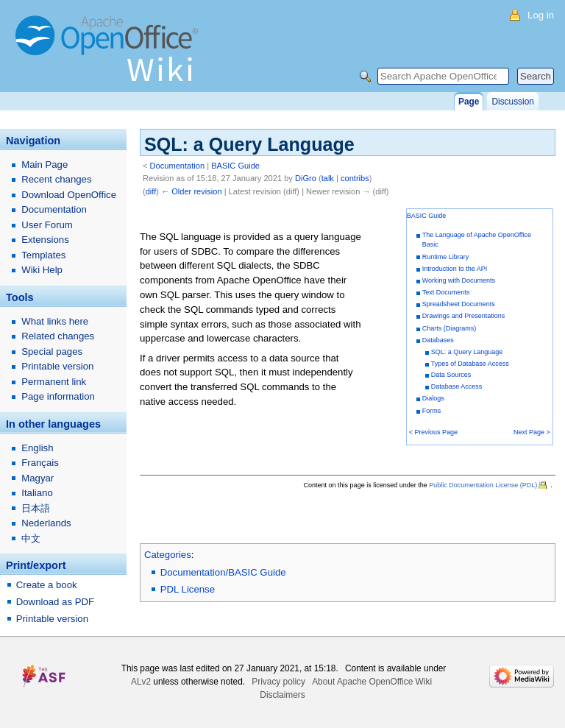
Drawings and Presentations (464, 316)
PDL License (188, 589)
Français (40, 463)
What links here (55, 321)
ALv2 (141, 682)
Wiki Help (42, 270)
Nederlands (46, 523)
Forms (432, 411)
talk (328, 178)
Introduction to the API (455, 269)
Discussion (512, 102)
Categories (168, 555)
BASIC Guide (235, 166)
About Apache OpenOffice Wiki (372, 682)
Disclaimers (282, 695)
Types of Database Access (470, 364)
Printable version (57, 366)
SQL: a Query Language (467, 352)
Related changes (58, 336)
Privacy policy (278, 682)
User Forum (47, 225)
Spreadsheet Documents (459, 304)
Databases (438, 340)
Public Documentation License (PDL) (483, 485)
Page (469, 102)
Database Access (457, 386)
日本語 (36, 508)
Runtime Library (446, 257)
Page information (58, 396)
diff (151, 191)
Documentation (178, 166)
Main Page (45, 165)
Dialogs (433, 398)
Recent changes (56, 179)
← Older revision (192, 191)
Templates (43, 255)
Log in (541, 15)
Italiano (37, 493)
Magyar (38, 478)
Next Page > (532, 432)
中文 (31, 538)
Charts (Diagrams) (449, 328)
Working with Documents (459, 280)
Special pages (52, 351)
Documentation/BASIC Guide (223, 572)
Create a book (47, 585)
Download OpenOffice (69, 195)
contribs (355, 178)
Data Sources (451, 375)
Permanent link (54, 382)
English (37, 448)
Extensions (45, 240)
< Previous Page (433, 432)
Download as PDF (55, 602)
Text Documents (446, 292)
